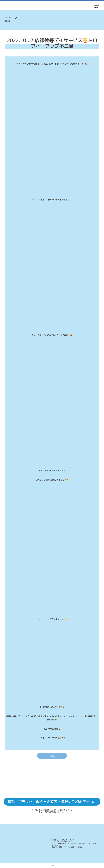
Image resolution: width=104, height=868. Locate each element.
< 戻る (52, 756)
